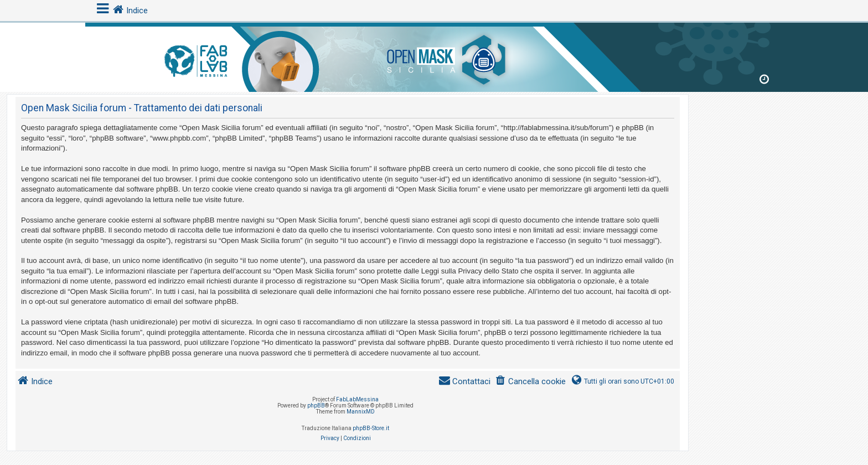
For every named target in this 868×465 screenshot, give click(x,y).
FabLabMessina (357, 399)
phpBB (316, 405)
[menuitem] (530, 382)
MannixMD (361, 412)
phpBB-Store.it (371, 428)
